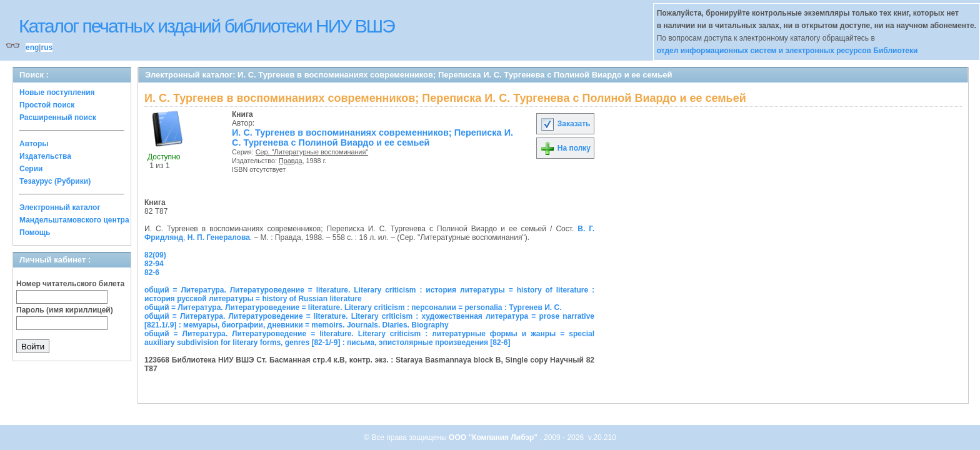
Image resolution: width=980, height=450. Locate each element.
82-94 (154, 264)
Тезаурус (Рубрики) (55, 181)
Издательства (45, 156)
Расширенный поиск (58, 117)
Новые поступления (57, 92)
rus (47, 47)
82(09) (155, 255)
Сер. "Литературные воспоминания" (312, 152)
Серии (31, 169)
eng (32, 47)
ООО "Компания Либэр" (494, 437)
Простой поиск (47, 105)
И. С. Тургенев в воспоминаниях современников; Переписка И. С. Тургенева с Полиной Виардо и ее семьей (372, 137)
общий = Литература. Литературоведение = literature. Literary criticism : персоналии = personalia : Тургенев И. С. (353, 307)
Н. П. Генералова (219, 237)
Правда (291, 161)
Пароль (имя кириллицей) (65, 310)
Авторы (34, 144)
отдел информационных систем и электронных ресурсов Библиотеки (787, 51)
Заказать (565, 124)
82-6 (152, 272)
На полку (565, 148)
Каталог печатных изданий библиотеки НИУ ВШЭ (207, 26)
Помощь (35, 232)
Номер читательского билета (70, 284)
